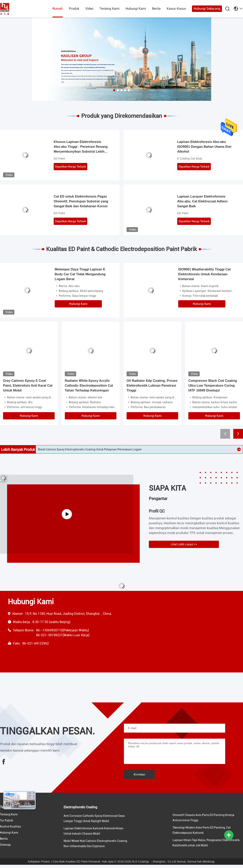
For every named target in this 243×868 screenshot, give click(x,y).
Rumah (58, 9)
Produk (74, 9)
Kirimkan (139, 774)
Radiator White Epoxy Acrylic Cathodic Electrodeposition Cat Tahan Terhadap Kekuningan (89, 386)
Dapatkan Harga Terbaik (70, 167)
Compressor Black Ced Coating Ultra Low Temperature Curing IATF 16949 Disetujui (213, 386)
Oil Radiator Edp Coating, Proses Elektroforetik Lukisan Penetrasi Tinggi (152, 386)
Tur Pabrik (6, 820)
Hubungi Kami (136, 9)
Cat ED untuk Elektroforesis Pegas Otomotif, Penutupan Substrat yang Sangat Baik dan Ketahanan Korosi (81, 201)
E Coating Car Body (190, 158)
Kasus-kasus (176, 9)
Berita (156, 9)
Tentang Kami (109, 9)
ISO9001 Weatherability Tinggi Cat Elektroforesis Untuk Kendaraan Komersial (204, 274)
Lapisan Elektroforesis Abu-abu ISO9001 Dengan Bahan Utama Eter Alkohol (204, 147)
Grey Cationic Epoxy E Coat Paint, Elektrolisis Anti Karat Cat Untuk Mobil (28, 386)
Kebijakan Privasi (39, 862)
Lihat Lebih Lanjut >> (184, 544)
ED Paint (59, 158)
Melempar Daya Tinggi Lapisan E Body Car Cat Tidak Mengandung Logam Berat (80, 274)
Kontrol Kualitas (10, 827)
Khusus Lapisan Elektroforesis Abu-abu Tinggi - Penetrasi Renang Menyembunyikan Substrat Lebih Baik (81, 147)
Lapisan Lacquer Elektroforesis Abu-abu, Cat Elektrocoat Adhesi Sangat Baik (202, 201)
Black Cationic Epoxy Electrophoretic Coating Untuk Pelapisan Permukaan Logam (90, 449)
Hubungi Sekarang (207, 9)
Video (89, 9)
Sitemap (5, 845)
